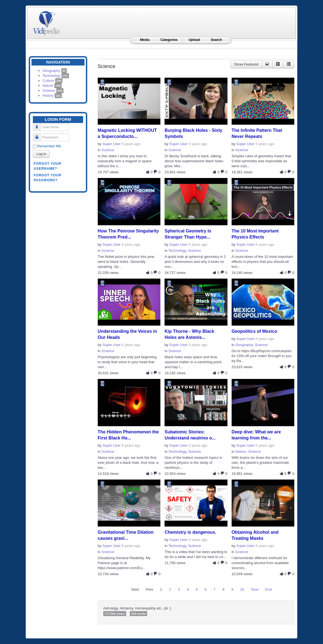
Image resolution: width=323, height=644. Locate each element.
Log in (41, 154)
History (52, 95)
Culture (52, 81)
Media (145, 40)
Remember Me (49, 146)
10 (242, 589)
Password (39, 135)
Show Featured (246, 64)
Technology (56, 76)
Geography (55, 71)
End (268, 589)
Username (39, 125)
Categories (169, 40)
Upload (194, 40)
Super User (112, 144)
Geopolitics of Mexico (254, 331)
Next (255, 589)
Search (216, 40)
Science (53, 91)
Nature (52, 86)
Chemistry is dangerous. (190, 532)
